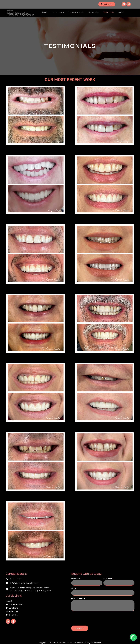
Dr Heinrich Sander (76, 12)
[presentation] (89, 617)
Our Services (58, 12)
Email (74, 588)
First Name (76, 578)
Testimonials (109, 12)
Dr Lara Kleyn (94, 12)
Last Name (108, 578)
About (45, 12)
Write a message (78, 597)
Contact (121, 12)
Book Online (12, 615)
